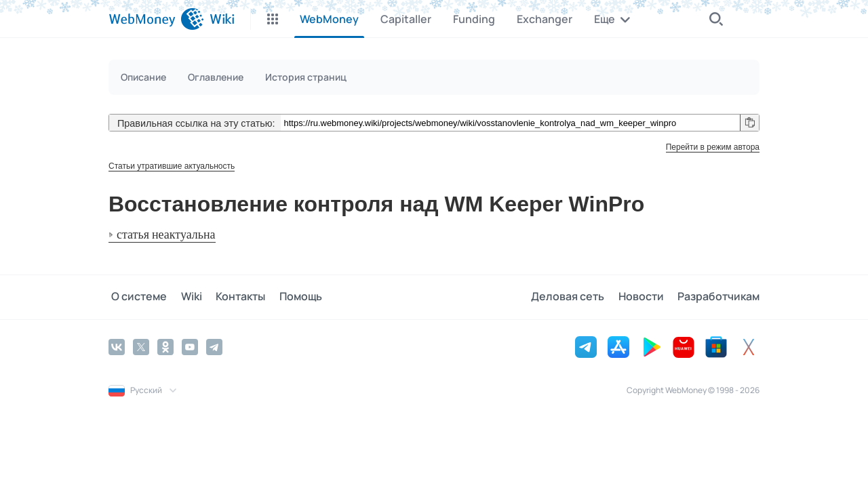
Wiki (185, 297)
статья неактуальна (166, 235)
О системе (136, 297)
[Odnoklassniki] (165, 346)
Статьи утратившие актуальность (172, 166)
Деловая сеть (574, 297)
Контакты (232, 297)
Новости (644, 297)
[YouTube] (190, 346)
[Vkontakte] (117, 346)
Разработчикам (718, 297)
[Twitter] (141, 346)
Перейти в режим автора (713, 147)
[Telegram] (214, 346)
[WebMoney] (156, 19)
